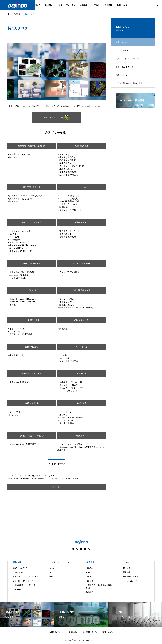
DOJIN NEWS (123, 52)
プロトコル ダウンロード (128, 69)
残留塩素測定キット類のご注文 (131, 87)
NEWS (126, 562)
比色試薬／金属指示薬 (32, 373)
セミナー (53, 568)
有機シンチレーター (82, 320)
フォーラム (54, 572)
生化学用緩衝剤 (32, 347)
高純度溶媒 (82, 403)
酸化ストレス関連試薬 (32, 222)
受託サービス (122, 78)
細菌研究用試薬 (82, 222)
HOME (37, 5)
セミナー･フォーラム (131, 577)
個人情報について (90, 632)
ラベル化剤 (82, 187)
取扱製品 (90, 592)
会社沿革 (90, 581)
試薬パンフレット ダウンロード (131, 61)
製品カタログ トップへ (57, 117)
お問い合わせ (122, 5)
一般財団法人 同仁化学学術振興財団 (99, 587)
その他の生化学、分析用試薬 (32, 436)
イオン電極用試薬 (32, 320)
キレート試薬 (82, 347)
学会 (51, 577)
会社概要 (90, 568)
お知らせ (96, 5)
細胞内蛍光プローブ (32, 187)
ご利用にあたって (56, 632)
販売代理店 (73, 632)
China (84, 642)
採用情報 (108, 5)
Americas (74, 642)
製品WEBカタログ (20, 568)
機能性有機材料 (82, 436)
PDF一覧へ (57, 487)
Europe (94, 642)
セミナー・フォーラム (66, 5)
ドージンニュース (130, 581)
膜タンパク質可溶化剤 (82, 263)
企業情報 (84, 5)
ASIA (104, 642)
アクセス (90, 577)
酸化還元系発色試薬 (82, 290)
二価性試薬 (32, 290)
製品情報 (48, 5)
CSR (88, 572)
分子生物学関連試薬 (32, 263)
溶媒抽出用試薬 (32, 403)
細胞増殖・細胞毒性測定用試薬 (32, 146)
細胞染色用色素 (82, 146)
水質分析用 (82, 373)
